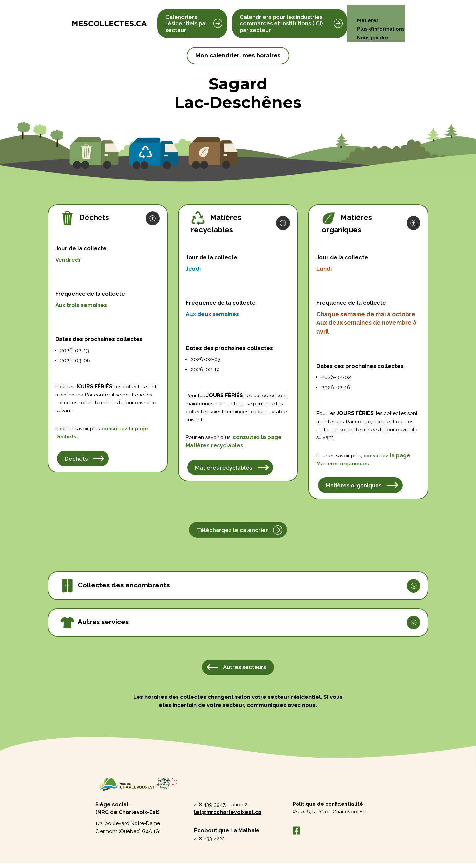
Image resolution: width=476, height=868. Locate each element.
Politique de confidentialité (329, 808)
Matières (366, 11)
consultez (128, 431)
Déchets (67, 439)
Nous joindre (371, 28)
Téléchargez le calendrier (233, 533)
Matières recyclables (224, 470)
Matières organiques (354, 488)
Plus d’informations (380, 19)
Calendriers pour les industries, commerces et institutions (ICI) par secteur (281, 19)
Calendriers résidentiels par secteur (186, 19)
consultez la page (259, 439)
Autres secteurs (245, 670)
